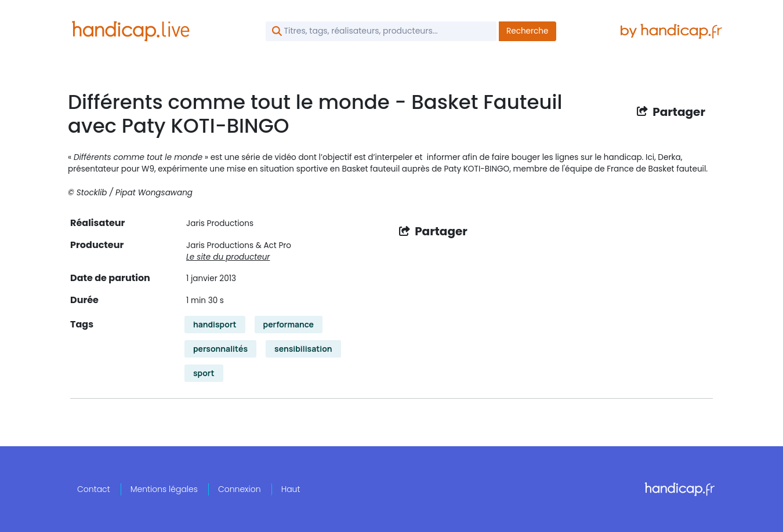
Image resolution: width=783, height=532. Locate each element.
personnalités (220, 349)
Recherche (528, 31)
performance (289, 324)
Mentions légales (164, 489)
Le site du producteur (228, 257)
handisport (215, 324)
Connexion (240, 489)
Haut (291, 489)
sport (204, 373)
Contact (94, 489)
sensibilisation (303, 349)
